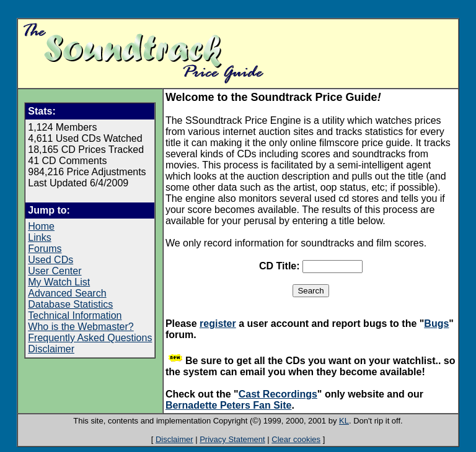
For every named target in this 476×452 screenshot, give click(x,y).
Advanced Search (67, 293)
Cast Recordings (278, 394)
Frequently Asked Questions (90, 338)
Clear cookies (296, 439)
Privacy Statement (232, 439)
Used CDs (51, 260)
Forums (45, 249)
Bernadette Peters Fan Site (229, 405)
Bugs (436, 324)
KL (344, 421)
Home (41, 226)
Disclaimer (51, 349)
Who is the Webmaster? (81, 327)
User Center (55, 271)
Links (39, 237)
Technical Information (75, 315)
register (218, 324)
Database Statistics (70, 304)
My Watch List (59, 282)
